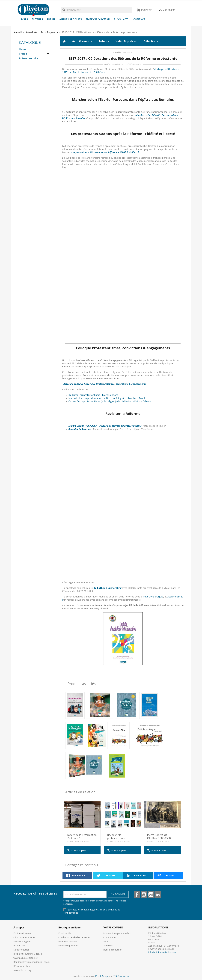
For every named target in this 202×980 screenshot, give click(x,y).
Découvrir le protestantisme (116, 837)
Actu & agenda (82, 41)
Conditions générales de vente (74, 937)
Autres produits (71, 19)
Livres (24, 19)
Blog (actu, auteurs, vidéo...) (28, 954)
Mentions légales (22, 941)
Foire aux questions (68, 946)
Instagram (151, 895)
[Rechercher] (96, 10)
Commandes (110, 937)
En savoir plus (76, 851)
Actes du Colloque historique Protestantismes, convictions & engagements (105, 384)
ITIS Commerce (121, 976)
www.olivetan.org (22, 970)
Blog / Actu (122, 19)
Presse (51, 19)
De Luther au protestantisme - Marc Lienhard (93, 395)
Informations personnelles (117, 933)
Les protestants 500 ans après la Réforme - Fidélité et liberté (105, 152)
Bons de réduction (113, 950)
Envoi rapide (65, 933)
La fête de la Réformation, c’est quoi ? (82, 837)
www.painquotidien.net (25, 958)
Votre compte (113, 927)
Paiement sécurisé (68, 941)
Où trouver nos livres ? (25, 937)
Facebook (137, 895)
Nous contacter (21, 950)
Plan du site (19, 946)
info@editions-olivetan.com (162, 952)
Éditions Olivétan (98, 19)
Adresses (108, 946)
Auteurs (37, 19)
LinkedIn (158, 895)
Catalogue (30, 42)
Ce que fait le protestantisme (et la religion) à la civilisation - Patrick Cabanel (110, 401)
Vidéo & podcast (127, 41)
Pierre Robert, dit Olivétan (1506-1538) (159, 837)
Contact (139, 19)
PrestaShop (102, 976)
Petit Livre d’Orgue (153, 597)
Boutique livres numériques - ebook (32, 962)
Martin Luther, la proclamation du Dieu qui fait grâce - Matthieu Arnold (107, 398)
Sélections (151, 41)
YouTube (144, 895)
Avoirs (107, 941)
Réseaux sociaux (22, 966)
